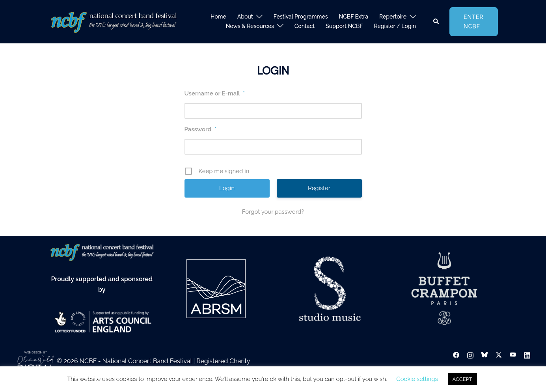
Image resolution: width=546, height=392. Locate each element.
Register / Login (395, 26)
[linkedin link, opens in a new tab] (527, 355)
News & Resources (250, 26)
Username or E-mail (215, 93)
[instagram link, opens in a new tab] (470, 355)
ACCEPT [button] (462, 379)
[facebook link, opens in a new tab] (456, 355)
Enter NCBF (474, 22)
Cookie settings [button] (417, 379)
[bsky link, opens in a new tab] (485, 355)
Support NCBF (344, 26)
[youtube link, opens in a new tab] (513, 355)
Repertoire (393, 17)
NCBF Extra (354, 17)
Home (218, 17)
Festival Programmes (301, 17)
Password (200, 129)
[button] (436, 22)
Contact (305, 26)
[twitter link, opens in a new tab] (499, 355)
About (245, 17)
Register (319, 188)
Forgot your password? (273, 212)
